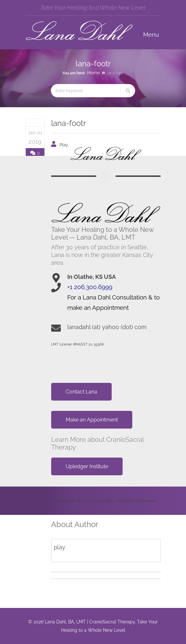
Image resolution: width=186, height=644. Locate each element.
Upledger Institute (87, 466)
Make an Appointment (92, 420)
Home (93, 73)
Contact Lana (81, 392)
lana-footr (69, 123)
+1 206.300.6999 (90, 287)
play (64, 145)
